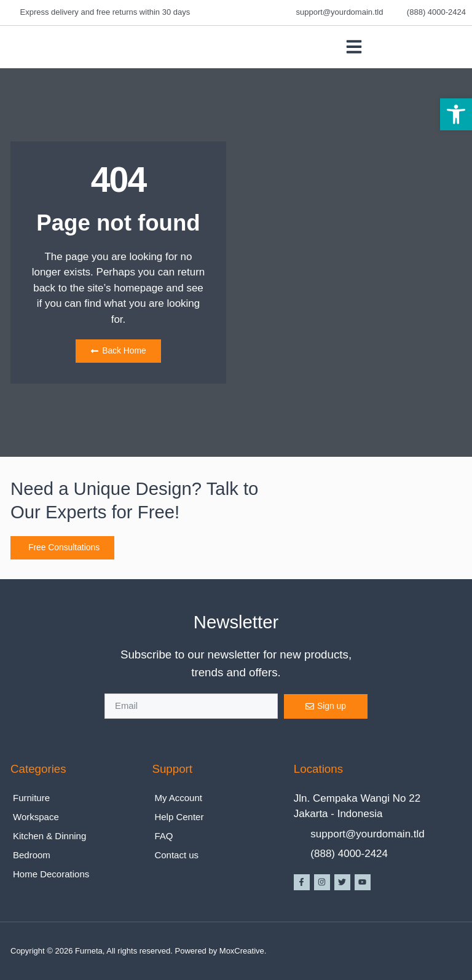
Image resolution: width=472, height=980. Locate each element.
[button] (456, 114)
